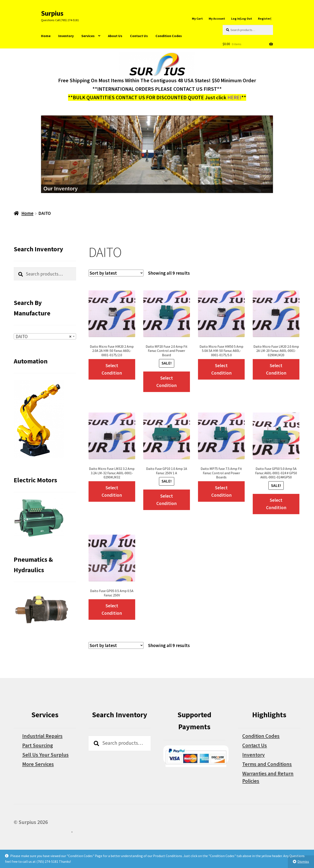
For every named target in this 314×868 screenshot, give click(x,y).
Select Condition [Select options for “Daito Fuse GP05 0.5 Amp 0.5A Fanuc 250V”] (112, 609)
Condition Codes (169, 36)
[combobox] (45, 336)
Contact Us (139, 36)
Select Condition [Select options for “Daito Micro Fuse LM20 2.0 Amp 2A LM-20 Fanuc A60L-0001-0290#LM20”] (276, 369)
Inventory (66, 36)
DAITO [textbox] (44, 337)
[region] (157, 154)
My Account (217, 19)
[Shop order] (116, 273)
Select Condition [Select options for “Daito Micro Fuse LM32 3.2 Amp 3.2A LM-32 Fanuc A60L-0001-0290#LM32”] (112, 491)
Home (46, 36)
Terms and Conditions (267, 764)
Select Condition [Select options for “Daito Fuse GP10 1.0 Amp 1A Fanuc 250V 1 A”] (166, 500)
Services (88, 36)
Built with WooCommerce (42, 831)
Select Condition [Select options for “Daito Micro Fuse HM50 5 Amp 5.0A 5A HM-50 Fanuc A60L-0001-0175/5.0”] (221, 369)
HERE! (234, 97)
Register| (265, 19)
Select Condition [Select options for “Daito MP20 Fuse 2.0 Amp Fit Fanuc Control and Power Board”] (166, 382)
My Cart (197, 19)
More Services (38, 764)
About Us (115, 36)
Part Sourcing (38, 745)
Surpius (52, 13)
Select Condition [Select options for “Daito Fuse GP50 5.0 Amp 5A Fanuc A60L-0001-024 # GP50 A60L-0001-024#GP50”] (276, 504)
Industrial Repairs (42, 736)
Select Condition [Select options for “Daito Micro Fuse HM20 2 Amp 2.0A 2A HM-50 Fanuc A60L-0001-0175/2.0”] (112, 369)
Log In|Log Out (242, 19)
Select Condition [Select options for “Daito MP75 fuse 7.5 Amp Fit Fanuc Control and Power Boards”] (221, 491)
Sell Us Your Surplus (45, 755)
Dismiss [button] (303, 861)
